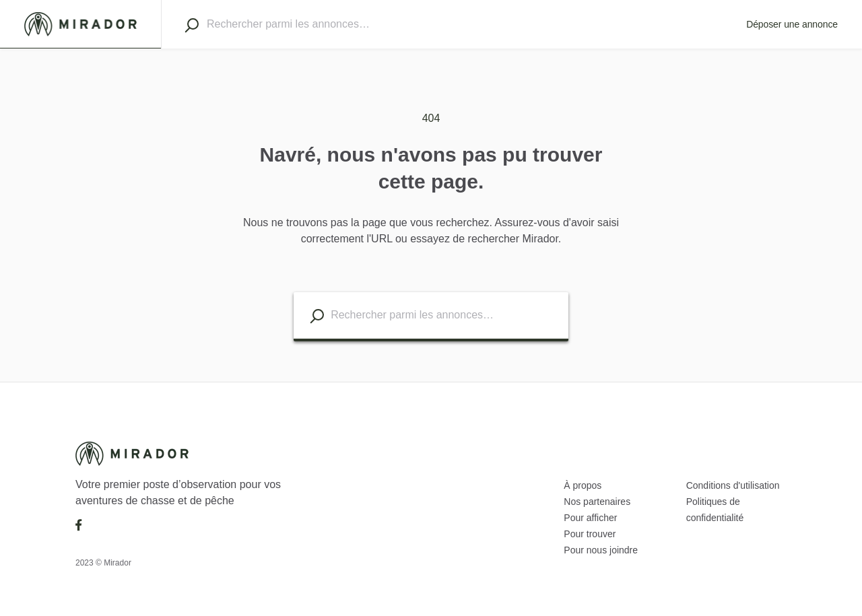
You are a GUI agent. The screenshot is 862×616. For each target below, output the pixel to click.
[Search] (192, 25)
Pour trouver (590, 534)
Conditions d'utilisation (733, 485)
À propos (583, 485)
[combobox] (464, 24)
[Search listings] (317, 316)
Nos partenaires (597, 502)
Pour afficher (590, 518)
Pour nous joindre (601, 550)
